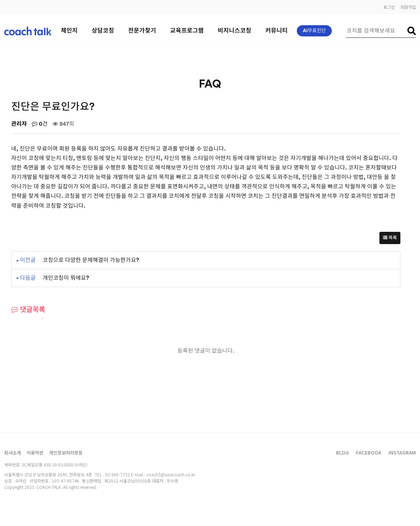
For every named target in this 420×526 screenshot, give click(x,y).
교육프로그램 (187, 31)
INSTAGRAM (402, 453)
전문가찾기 (142, 31)
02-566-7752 (117, 474)
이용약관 (35, 453)
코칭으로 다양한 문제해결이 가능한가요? (91, 260)
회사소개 (13, 453)
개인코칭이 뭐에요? (66, 278)
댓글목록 (28, 310)
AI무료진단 (314, 31)
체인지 (69, 31)
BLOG (342, 453)
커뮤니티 (276, 31)
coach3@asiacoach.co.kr (171, 474)
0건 (40, 124)
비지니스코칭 (234, 31)
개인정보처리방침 (66, 453)
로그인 (389, 7)
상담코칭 (103, 31)
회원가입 (408, 7)
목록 (390, 238)
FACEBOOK (369, 453)
